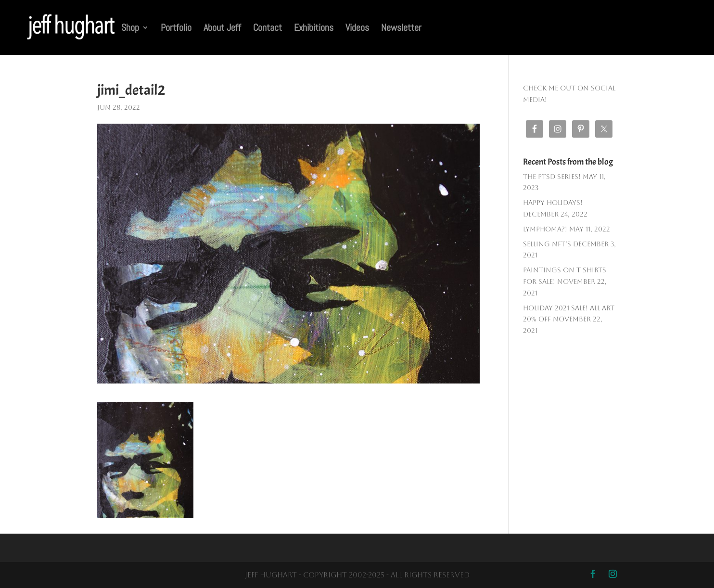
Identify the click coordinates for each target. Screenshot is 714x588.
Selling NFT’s (547, 244)
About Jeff (222, 29)
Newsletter (401, 29)
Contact (268, 29)
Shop (130, 29)
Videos (357, 29)
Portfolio (176, 29)
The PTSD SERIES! (552, 177)
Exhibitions (314, 29)
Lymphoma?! (545, 229)
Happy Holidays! (553, 203)
